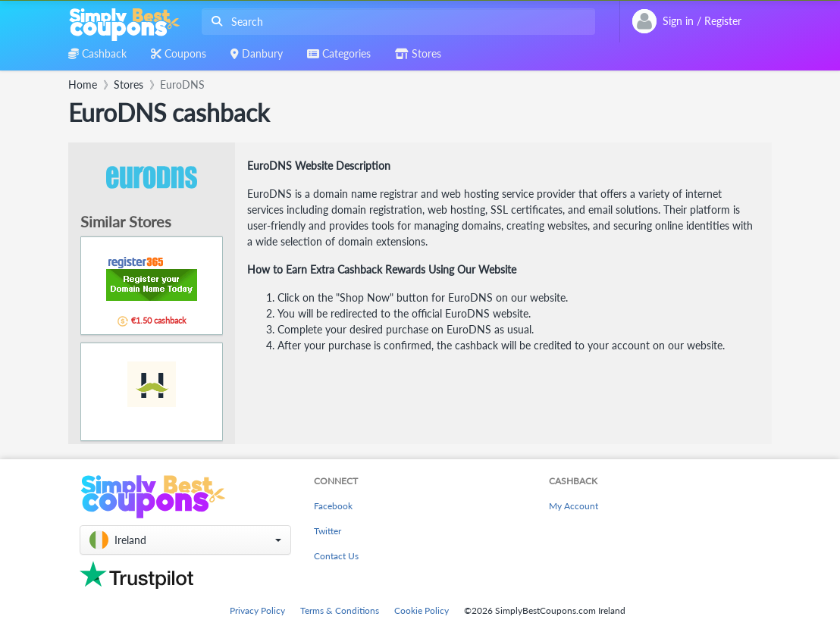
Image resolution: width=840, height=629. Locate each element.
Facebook (333, 506)
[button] (185, 540)
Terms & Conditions (340, 610)
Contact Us (336, 556)
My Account (574, 506)
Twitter (328, 531)
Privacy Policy (257, 610)
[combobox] (395, 22)
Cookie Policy (422, 610)
